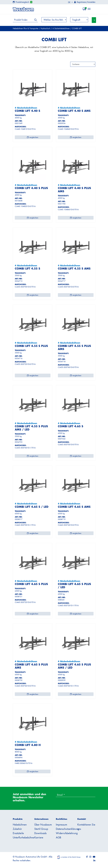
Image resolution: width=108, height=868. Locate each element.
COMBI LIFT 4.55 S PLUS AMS (74, 347)
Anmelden (91, 2)
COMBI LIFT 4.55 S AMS (74, 268)
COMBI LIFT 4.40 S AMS (74, 111)
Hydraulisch (46, 28)
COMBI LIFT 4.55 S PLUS (31, 346)
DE (70, 2)
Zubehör (17, 829)
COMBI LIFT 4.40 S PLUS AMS (74, 190)
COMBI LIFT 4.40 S (28, 111)
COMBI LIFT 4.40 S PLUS (31, 188)
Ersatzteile (18, 833)
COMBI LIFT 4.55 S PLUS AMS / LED (31, 428)
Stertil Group (41, 829)
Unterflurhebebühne (23, 837)
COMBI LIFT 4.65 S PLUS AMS (31, 666)
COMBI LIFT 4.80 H (28, 745)
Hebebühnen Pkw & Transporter (26, 28)
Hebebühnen (20, 825)
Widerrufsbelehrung (67, 833)
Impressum (61, 825)
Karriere (39, 837)
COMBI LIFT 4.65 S (71, 426)
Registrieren (81, 2)
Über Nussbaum (43, 825)
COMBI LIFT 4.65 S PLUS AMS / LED (74, 666)
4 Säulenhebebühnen (61, 28)
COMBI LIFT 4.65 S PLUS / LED (74, 586)
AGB (58, 837)
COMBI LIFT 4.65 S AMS (74, 507)
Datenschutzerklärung (68, 829)
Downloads (40, 833)
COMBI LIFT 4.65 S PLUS (31, 584)
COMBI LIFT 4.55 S (28, 268)
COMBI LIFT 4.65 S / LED (32, 507)
